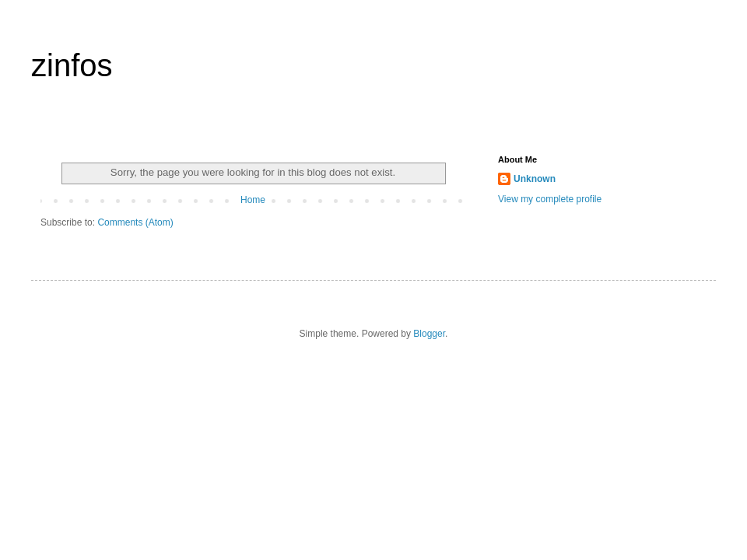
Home (253, 200)
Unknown (535, 179)
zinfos (72, 65)
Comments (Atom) (135, 222)
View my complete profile (550, 199)
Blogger (429, 334)
